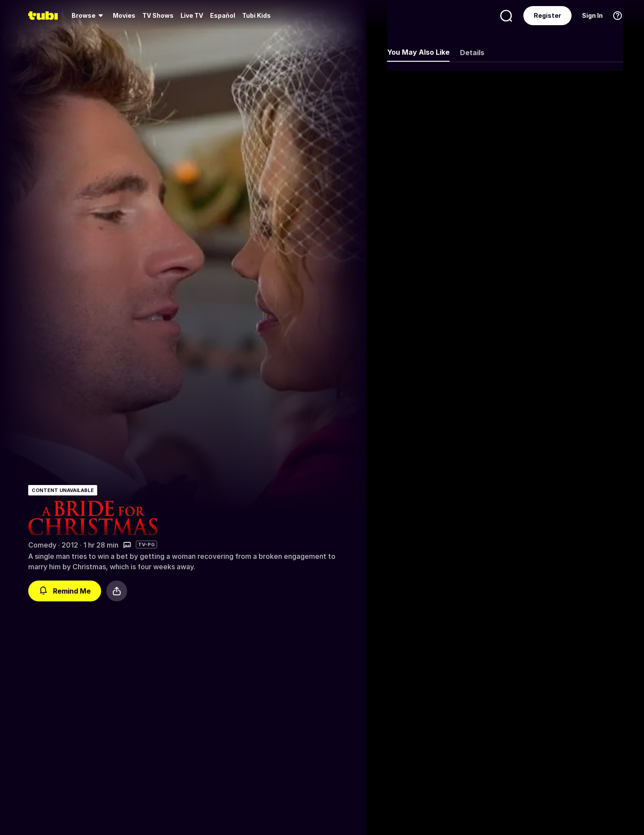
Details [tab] (472, 53)
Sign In (592, 15)
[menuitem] (89, 16)
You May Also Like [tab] (418, 52)
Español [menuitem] (223, 15)
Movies (124, 15)
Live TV (192, 15)
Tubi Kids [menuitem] (256, 15)
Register (547, 15)
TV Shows (158, 15)
